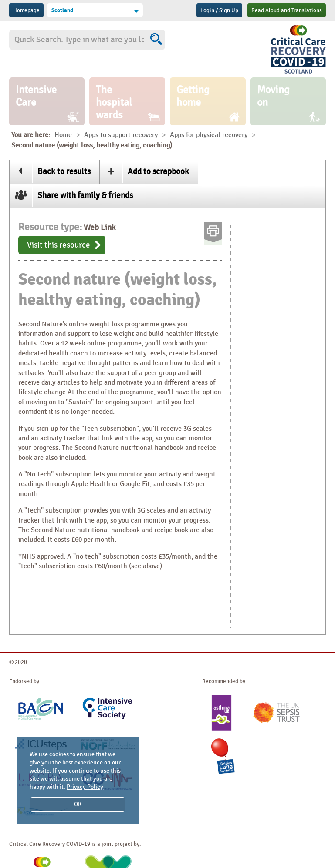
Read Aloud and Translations (287, 10)
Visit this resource (59, 245)
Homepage (26, 10)
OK (78, 804)
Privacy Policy (85, 787)
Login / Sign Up (219, 10)
